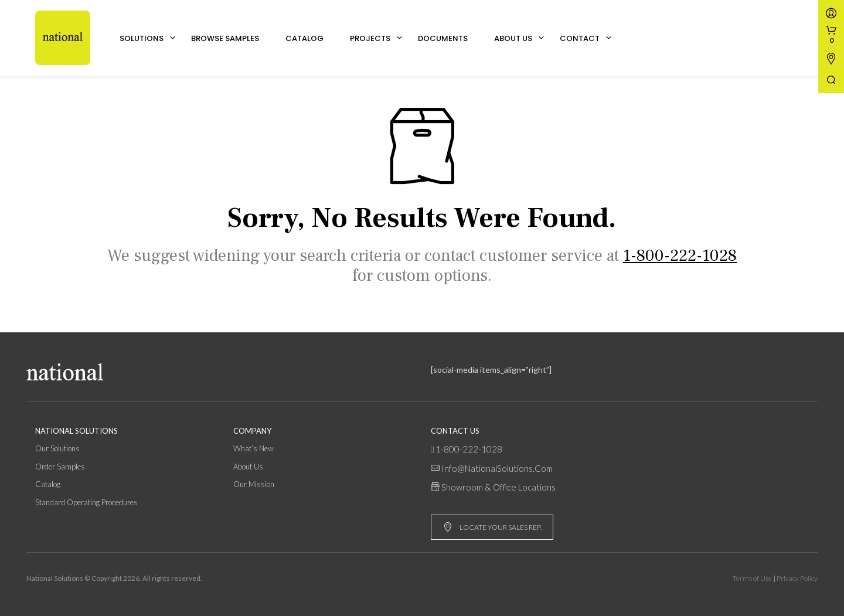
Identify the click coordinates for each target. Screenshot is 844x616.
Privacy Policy (797, 578)
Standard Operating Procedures (86, 502)
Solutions (142, 38)
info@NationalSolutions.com (497, 468)
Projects (370, 38)
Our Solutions (57, 448)
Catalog (304, 38)
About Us (513, 38)
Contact (580, 38)
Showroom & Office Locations (498, 487)
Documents (443, 38)
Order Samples (60, 467)
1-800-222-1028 (469, 449)
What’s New (253, 448)
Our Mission (254, 484)
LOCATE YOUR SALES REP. (492, 527)
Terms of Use (752, 578)
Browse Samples (225, 38)
